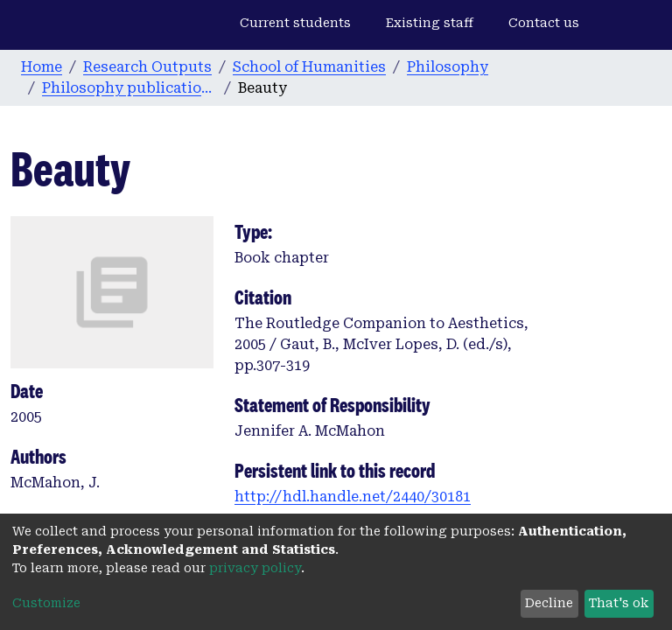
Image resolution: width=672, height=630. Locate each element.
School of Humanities (309, 67)
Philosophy (448, 67)
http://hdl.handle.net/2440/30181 (353, 497)
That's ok (619, 603)
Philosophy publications (129, 88)
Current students (295, 23)
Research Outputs (147, 67)
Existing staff (430, 23)
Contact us (544, 23)
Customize (46, 603)
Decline (549, 603)
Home (42, 67)
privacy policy (255, 568)
